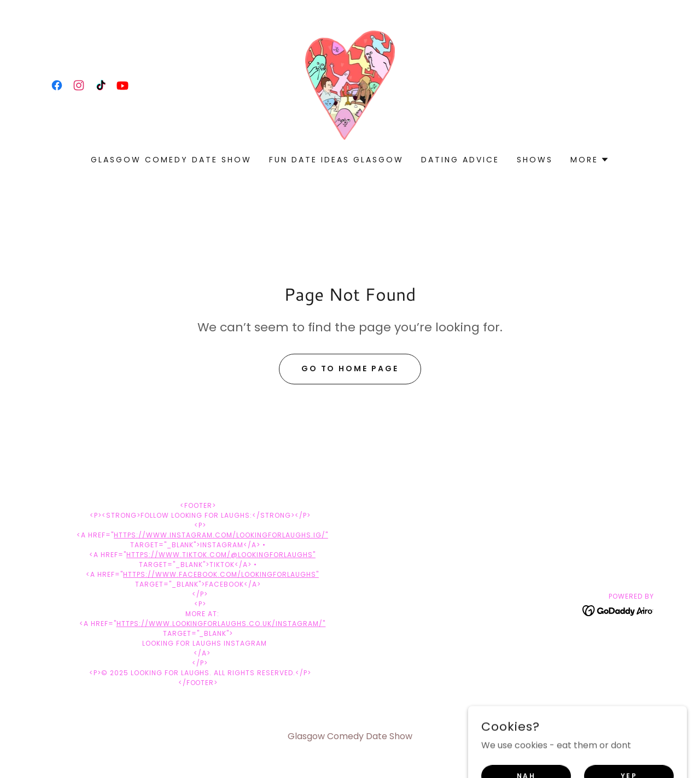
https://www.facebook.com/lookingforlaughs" (221, 574)
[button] (590, 160)
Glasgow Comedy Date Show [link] (171, 160)
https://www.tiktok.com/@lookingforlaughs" (221, 555)
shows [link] (535, 160)
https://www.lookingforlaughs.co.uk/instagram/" (221, 624)
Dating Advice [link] (460, 160)
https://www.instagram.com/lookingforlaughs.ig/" (221, 535)
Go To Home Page (350, 368)
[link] (57, 85)
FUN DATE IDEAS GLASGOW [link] (336, 160)
